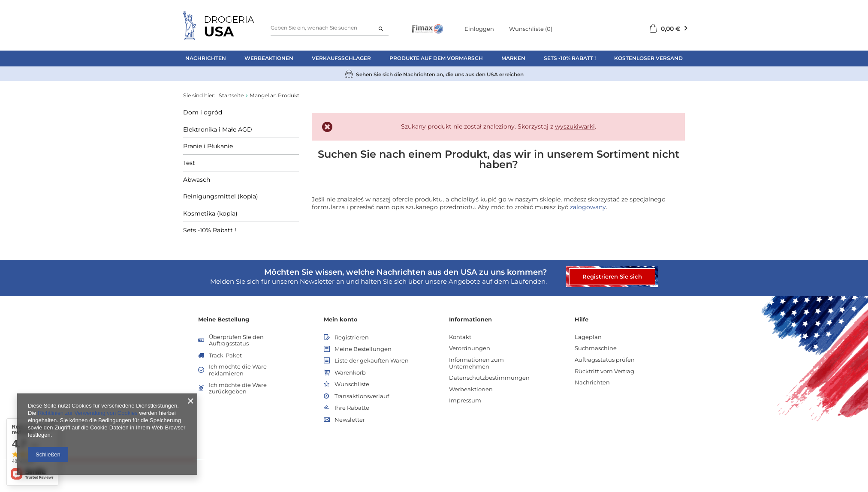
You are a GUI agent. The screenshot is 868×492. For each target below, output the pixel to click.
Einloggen (479, 29)
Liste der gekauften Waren (372, 361)
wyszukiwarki (575, 126)
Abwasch (197, 180)
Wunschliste (531, 29)
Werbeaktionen (269, 58)
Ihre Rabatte (352, 408)
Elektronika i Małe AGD (218, 129)
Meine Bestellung (224, 319)
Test (189, 163)
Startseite (231, 95)
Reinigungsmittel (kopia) (221, 196)
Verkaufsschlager (341, 58)
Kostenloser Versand (648, 58)
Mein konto (341, 319)
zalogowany (588, 207)
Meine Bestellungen (363, 349)
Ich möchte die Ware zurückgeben (238, 388)
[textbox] (330, 28)
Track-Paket (225, 355)
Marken (513, 58)
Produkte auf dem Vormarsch (436, 58)
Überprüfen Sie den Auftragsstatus (236, 340)
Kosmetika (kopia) (210, 213)
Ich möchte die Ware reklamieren (238, 370)
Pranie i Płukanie (208, 146)
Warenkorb (350, 373)
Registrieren (352, 337)
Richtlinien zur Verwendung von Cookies (88, 413)
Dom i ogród (203, 112)
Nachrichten (206, 58)
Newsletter (350, 420)
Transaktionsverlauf (362, 396)
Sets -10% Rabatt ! (570, 58)
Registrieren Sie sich (612, 276)
